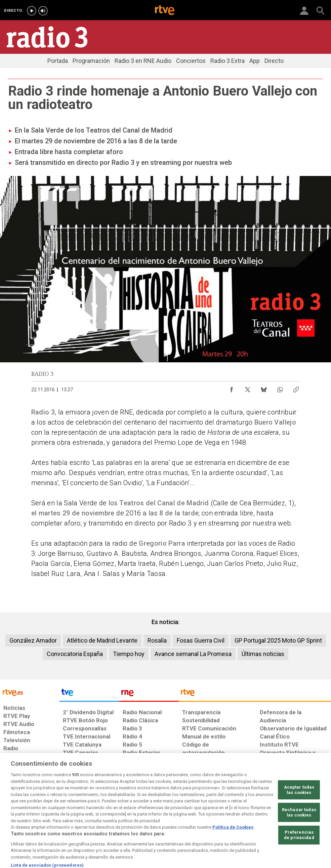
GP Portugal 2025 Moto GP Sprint (278, 640)
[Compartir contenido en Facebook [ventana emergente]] (232, 388)
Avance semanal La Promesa (193, 654)
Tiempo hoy (129, 654)
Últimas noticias (263, 654)
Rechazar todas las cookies (299, 830)
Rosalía (157, 640)
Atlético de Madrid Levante (102, 640)
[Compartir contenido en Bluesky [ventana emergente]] (264, 388)
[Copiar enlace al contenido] (296, 388)
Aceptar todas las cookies (299, 807)
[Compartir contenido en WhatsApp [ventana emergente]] (280, 388)
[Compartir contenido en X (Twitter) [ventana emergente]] (248, 388)
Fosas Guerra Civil (201, 640)
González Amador (33, 640)
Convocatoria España (75, 654)
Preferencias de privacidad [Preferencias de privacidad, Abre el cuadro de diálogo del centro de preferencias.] (299, 852)
